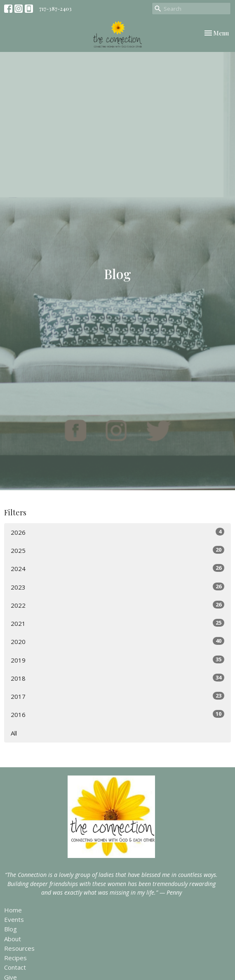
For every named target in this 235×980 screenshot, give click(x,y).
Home (13, 910)
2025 (117, 550)
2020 (117, 641)
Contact (15, 967)
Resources (19, 948)
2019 (117, 660)
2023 (117, 587)
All (14, 733)
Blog (11, 929)
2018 (117, 678)
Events (14, 919)
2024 (117, 568)
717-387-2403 (55, 8)
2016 (117, 714)
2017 (117, 696)
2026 (117, 532)
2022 (117, 605)
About (13, 939)
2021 (117, 623)
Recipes (15, 958)
